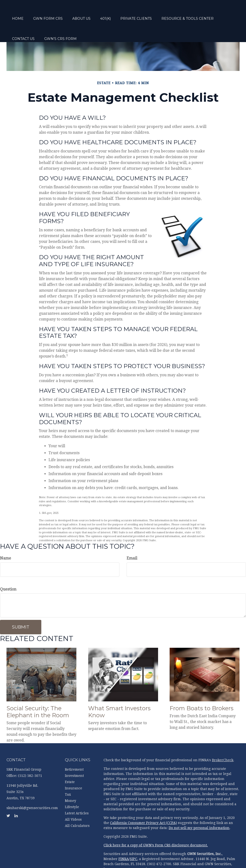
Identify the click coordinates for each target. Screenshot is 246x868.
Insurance (74, 770)
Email (132, 540)
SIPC (133, 841)
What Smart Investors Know (119, 694)
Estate (70, 764)
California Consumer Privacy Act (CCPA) (143, 805)
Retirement (74, 751)
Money (71, 783)
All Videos (73, 801)
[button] (66, 12)
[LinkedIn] (5, 309)
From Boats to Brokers (202, 690)
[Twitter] (5, 299)
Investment (74, 758)
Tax (68, 776)
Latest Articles (77, 795)
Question (8, 571)
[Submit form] (21, 609)
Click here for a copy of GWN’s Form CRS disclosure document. (156, 827)
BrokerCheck (223, 742)
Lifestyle (72, 789)
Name (6, 540)
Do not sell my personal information (199, 810)
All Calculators (77, 808)
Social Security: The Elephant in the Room (38, 694)
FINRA (124, 841)
